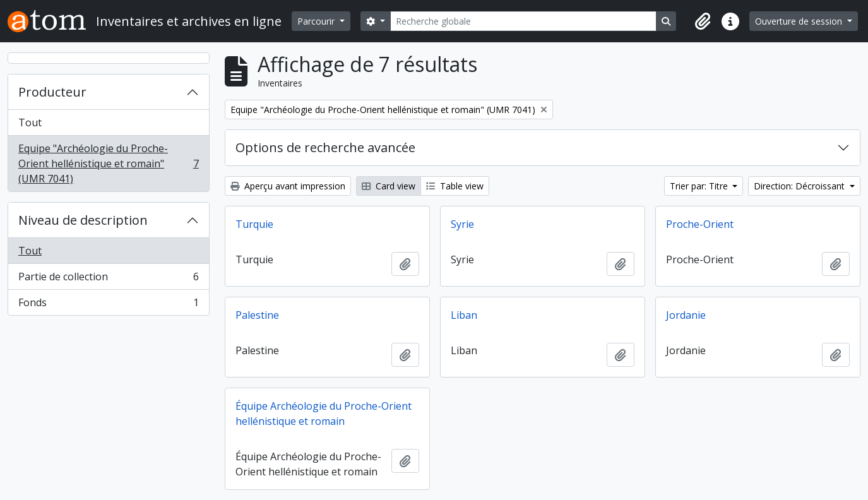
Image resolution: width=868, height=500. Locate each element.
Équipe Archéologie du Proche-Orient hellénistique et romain (324, 414)
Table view (455, 186)
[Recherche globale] (523, 21)
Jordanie (686, 315)
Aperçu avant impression (288, 186)
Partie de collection (108, 279)
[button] (703, 21)
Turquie (254, 224)
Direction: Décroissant (800, 186)
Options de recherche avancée (325, 147)
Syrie (462, 224)
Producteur (52, 92)
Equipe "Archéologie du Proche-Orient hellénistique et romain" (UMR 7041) (108, 164)
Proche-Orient (700, 224)
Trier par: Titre (700, 186)
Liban (464, 315)
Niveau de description (83, 220)
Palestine (257, 315)
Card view (389, 186)
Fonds (108, 305)
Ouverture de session (800, 21)
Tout (30, 122)
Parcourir (317, 21)
